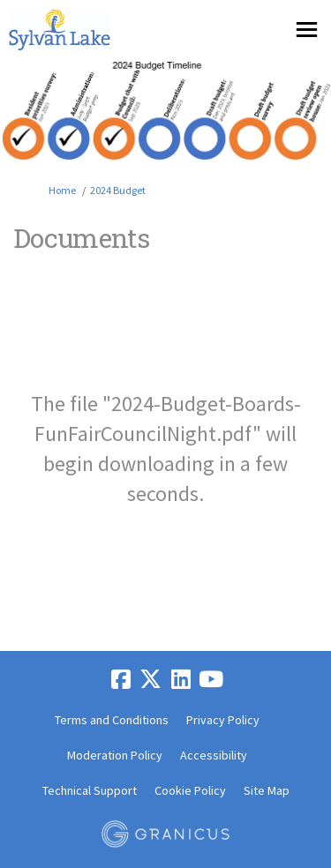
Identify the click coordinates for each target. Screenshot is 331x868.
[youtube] (211, 679)
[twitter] (151, 679)
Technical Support (90, 790)
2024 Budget (118, 190)
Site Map (267, 790)
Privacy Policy (223, 720)
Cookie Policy (190, 790)
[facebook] (121, 679)
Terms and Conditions (112, 720)
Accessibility (214, 755)
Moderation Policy (115, 755)
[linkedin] (181, 679)
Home (62, 190)
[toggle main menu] (307, 30)
